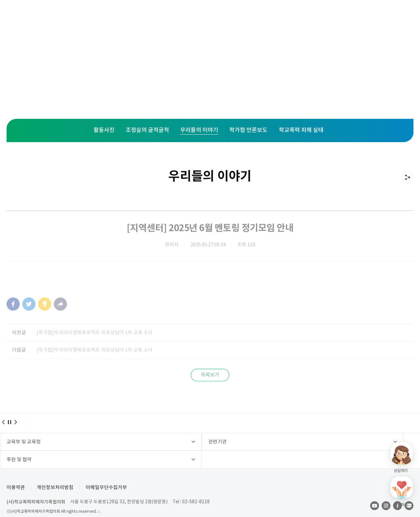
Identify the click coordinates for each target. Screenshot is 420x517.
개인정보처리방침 (56, 475)
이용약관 (16, 475)
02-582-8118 (197, 489)
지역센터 (179, 16)
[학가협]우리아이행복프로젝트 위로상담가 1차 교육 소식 (97, 340)
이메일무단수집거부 (109, 475)
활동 (219, 16)
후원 (253, 16)
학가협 (290, 16)
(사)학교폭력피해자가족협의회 (36, 490)
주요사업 (134, 16)
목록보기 (210, 385)
